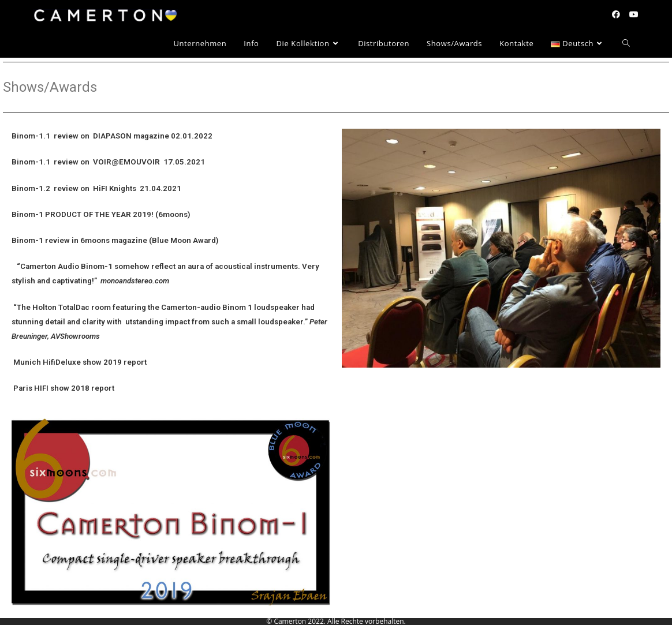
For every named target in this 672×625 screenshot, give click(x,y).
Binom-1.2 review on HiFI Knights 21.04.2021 (96, 188)
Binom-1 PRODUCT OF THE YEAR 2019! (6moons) (101, 214)
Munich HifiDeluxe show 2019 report (79, 362)
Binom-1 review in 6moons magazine (79, 240)
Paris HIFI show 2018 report (63, 388)
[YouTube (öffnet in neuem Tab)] (634, 14)
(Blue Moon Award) (184, 240)
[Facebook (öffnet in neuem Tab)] (616, 14)
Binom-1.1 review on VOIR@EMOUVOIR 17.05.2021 (108, 162)
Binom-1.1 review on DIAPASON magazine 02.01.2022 (112, 136)
